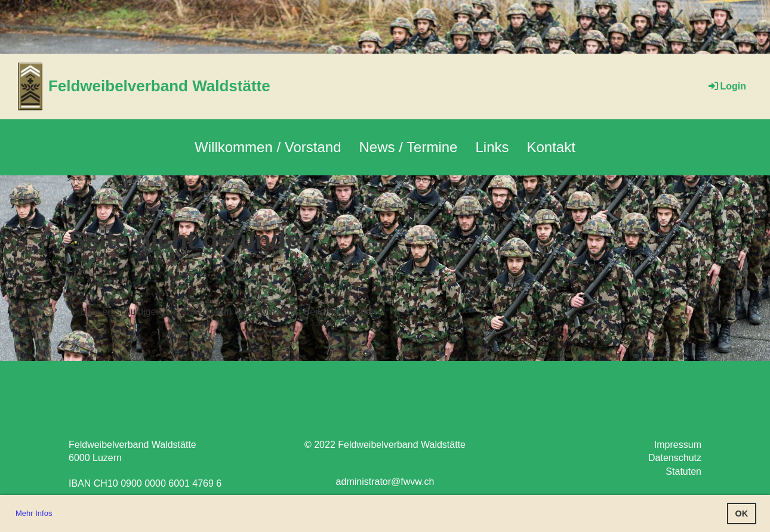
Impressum (678, 445)
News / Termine (409, 147)
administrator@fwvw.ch (385, 482)
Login (726, 86)
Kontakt (551, 147)
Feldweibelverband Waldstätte (159, 86)
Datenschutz (675, 458)
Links (492, 147)
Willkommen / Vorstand (268, 147)
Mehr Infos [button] (34, 513)
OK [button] (742, 514)
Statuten (683, 471)
